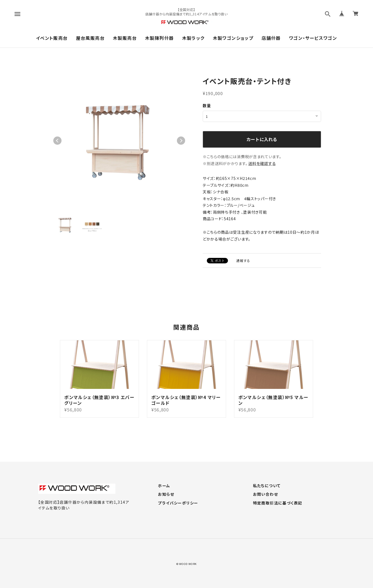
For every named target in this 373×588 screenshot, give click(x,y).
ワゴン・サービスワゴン (313, 38)
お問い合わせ (265, 494)
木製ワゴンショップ (233, 38)
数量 (207, 105)
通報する (243, 260)
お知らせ (166, 494)
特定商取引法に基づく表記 (278, 503)
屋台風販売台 (90, 38)
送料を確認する (262, 163)
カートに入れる (262, 139)
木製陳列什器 (159, 38)
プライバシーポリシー (178, 503)
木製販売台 (125, 38)
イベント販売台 (52, 38)
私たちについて (267, 486)
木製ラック (193, 38)
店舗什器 (271, 38)
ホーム (164, 486)
